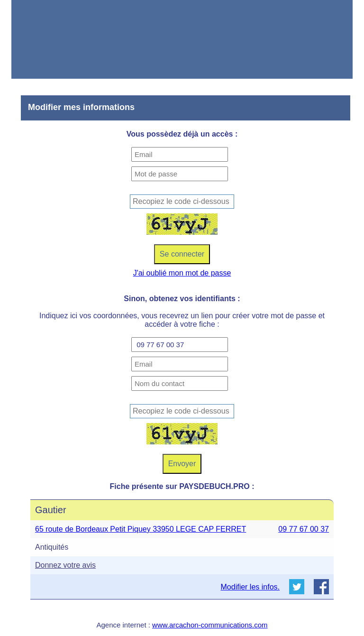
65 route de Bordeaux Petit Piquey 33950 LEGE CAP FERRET (141, 529)
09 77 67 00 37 (304, 529)
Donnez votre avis (65, 565)
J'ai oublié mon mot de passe (182, 273)
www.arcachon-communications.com (210, 625)
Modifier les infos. (250, 587)
